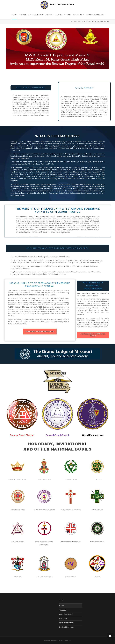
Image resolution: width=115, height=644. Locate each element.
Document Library (66, 614)
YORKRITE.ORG (97, 577)
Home (62, 606)
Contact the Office (66, 623)
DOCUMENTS (38, 15)
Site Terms (63, 618)
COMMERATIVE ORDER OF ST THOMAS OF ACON (71, 542)
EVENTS (49, 15)
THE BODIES (25, 15)
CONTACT (60, 15)
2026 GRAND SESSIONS (95, 15)
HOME (14, 15)
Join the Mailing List (66, 627)
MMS (69, 15)
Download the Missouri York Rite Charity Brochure (93, 335)
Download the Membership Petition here (40, 331)
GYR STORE (78, 15)
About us (63, 610)
